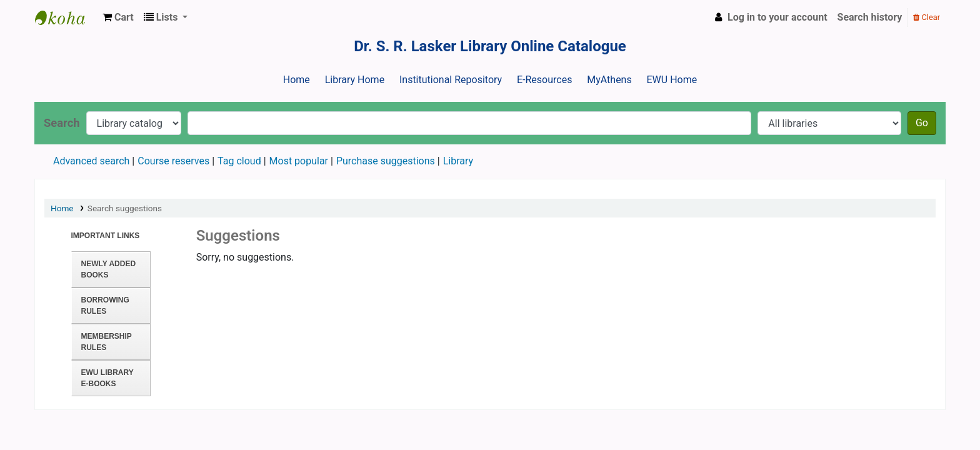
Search (62, 123)
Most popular (299, 161)
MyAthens (609, 80)
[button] (118, 17)
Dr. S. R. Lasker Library (66, 17)
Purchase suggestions (386, 161)
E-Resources (544, 80)
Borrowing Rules (105, 306)
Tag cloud (239, 161)
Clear (927, 17)
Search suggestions (125, 208)
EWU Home (672, 80)
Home (297, 80)
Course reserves (173, 161)
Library (458, 161)
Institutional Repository (451, 80)
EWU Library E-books (107, 378)
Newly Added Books (109, 269)
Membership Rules (107, 342)
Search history (870, 17)
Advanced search (91, 161)
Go (922, 123)
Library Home (355, 80)
